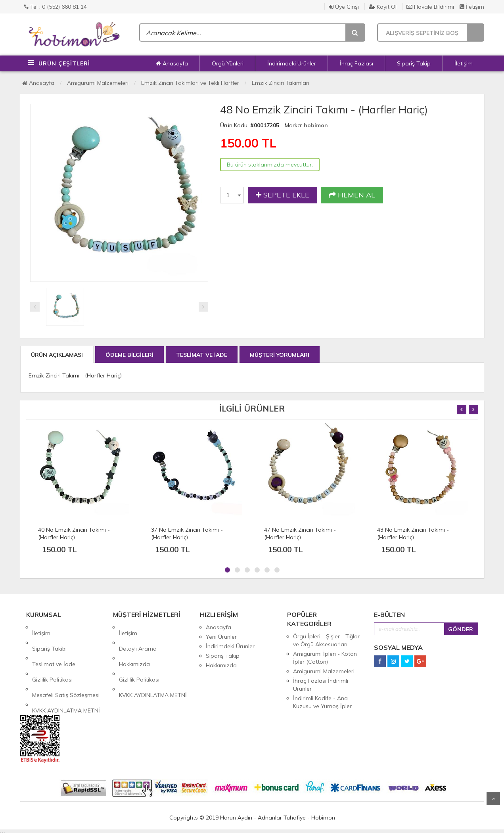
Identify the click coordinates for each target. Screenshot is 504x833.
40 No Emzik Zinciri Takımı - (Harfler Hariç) (74, 533)
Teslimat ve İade (54, 646)
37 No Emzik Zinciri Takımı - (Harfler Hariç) (187, 533)
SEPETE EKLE (283, 195)
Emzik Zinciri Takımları (281, 83)
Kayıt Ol (383, 7)
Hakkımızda (134, 646)
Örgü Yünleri (228, 63)
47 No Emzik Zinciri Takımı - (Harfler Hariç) (300, 533)
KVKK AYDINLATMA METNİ (66, 675)
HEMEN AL (352, 195)
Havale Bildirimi (430, 7)
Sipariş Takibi (49, 637)
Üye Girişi (344, 7)
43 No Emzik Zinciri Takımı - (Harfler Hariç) (413, 533)
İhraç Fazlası (356, 63)
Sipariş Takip (414, 63)
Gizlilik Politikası (52, 656)
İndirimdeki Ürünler (292, 63)
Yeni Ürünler (221, 637)
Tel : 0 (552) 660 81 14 (56, 7)
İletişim (472, 7)
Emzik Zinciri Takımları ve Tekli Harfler (190, 83)
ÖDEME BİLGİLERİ (129, 355)
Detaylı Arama (138, 637)
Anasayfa (172, 63)
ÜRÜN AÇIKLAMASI (57, 355)
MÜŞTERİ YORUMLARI (280, 355)
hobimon (316, 125)
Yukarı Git (493, 799)
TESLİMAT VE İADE (202, 355)
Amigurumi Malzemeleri (98, 83)
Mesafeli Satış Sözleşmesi (66, 665)
